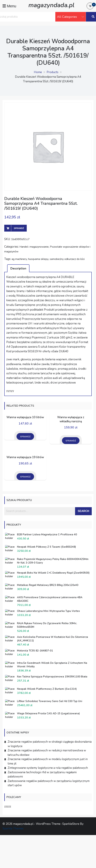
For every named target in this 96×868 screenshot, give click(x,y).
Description (18, 269)
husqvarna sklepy (38, 259)
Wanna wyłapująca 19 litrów (25, 457)
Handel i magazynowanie (34, 247)
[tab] (18, 268)
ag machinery (19, 259)
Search (83, 511)
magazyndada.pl (51, 5)
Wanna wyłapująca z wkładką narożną (71, 419)
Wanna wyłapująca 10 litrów (25, 417)
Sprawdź (19, 228)
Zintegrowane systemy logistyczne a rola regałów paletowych (48, 768)
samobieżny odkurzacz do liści (67, 259)
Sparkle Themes (13, 828)
